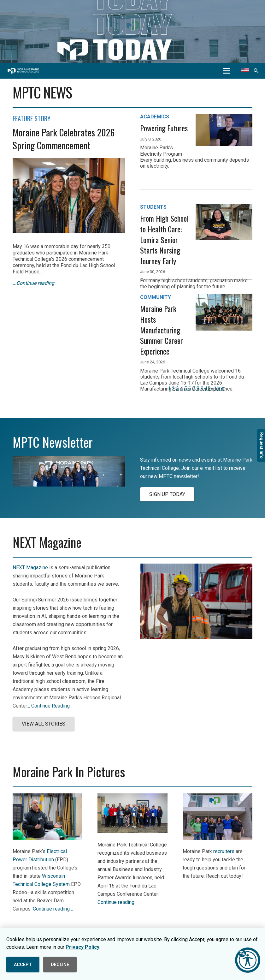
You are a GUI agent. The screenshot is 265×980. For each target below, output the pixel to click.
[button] (227, 71)
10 (208, 388)
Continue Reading (50, 706)
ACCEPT (23, 965)
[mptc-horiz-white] (23, 71)
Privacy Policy (82, 947)
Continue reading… (53, 909)
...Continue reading (33, 283)
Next (219, 388)
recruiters (224, 851)
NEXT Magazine (30, 568)
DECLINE (60, 965)
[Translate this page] (245, 71)
